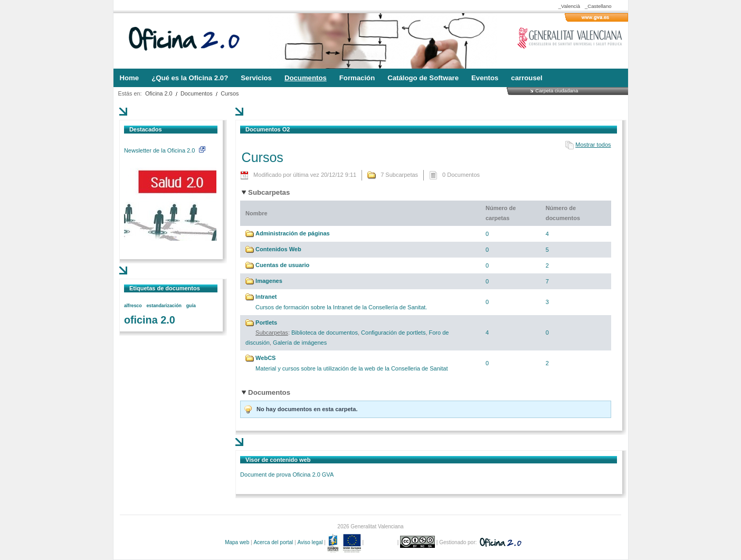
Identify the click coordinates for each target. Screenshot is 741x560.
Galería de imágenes (300, 343)
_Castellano (598, 6)
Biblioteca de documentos (325, 333)
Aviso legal (310, 542)
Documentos (197, 93)
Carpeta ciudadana (557, 91)
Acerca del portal (273, 542)
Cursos (230, 93)
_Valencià (569, 6)
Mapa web (237, 542)
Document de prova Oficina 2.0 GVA (287, 474)
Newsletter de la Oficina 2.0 (165, 150)
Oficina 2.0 (159, 93)
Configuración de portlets (393, 333)
